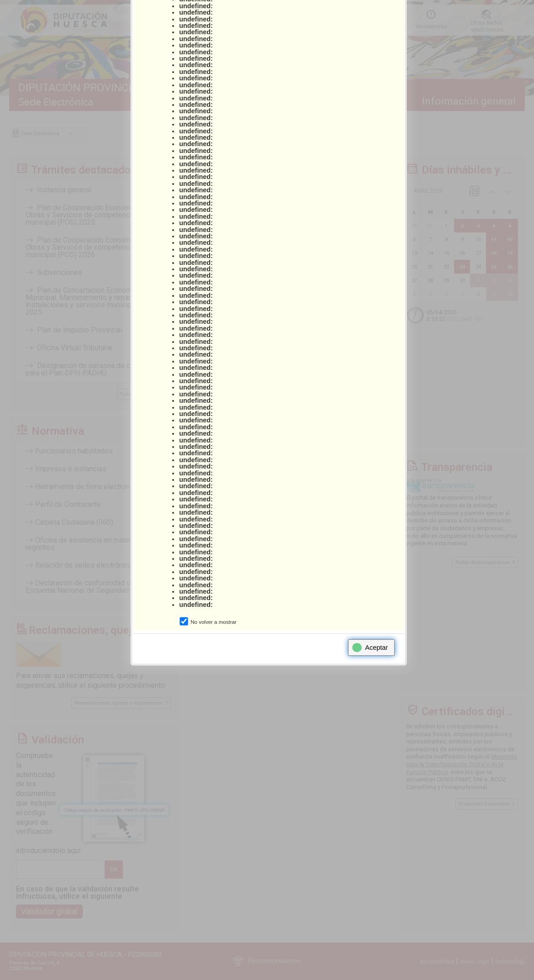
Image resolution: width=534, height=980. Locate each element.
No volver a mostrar (213, 622)
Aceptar (370, 648)
